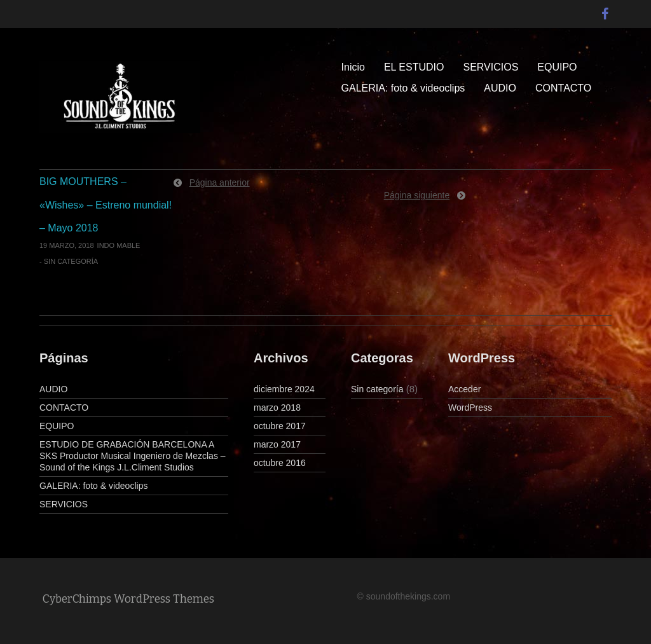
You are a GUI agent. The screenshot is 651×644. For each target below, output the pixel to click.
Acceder (464, 389)
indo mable (119, 245)
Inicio (353, 67)
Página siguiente (417, 195)
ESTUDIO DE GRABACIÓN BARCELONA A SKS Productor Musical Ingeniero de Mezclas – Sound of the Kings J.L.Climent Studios (133, 456)
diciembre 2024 (284, 389)
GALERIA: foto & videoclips (403, 88)
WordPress (470, 408)
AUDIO (500, 88)
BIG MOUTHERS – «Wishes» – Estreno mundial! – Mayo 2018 (106, 205)
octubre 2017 (280, 426)
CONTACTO (563, 88)
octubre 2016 (280, 463)
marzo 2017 (277, 444)
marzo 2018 (277, 408)
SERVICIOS (490, 67)
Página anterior (220, 182)
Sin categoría (71, 261)
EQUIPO (557, 67)
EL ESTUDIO (414, 67)
